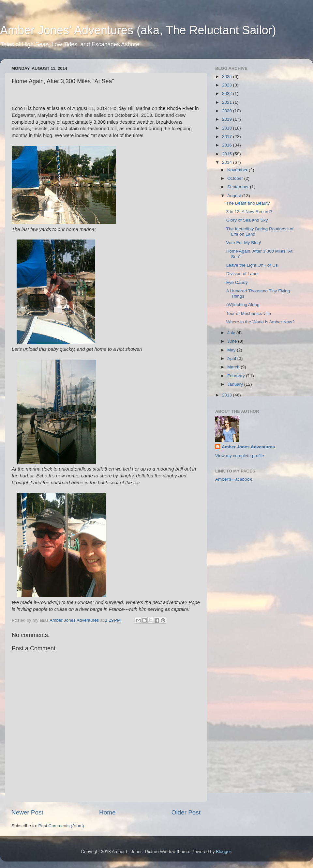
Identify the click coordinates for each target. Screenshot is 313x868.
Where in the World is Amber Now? (261, 322)
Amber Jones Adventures (248, 447)
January (236, 384)
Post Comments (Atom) (61, 826)
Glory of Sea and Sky (247, 220)
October (236, 178)
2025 (228, 77)
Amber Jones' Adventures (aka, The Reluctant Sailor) (138, 30)
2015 (228, 154)
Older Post (186, 812)
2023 (228, 85)
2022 (228, 93)
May (232, 350)
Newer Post (27, 812)
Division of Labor (243, 274)
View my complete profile (240, 456)
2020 (228, 111)
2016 (228, 145)
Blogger (223, 852)
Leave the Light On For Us (252, 265)
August (235, 196)
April (232, 358)
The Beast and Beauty (248, 203)
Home (107, 812)
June (233, 341)
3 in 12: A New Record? (249, 212)
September (239, 187)
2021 (228, 102)
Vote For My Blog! (244, 243)
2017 (228, 137)
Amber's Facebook (233, 479)
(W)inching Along (243, 305)
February (237, 376)
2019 (228, 119)
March (234, 367)
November (238, 170)
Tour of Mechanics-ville (249, 313)
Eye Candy (237, 282)
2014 (228, 162)
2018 (228, 128)
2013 (228, 395)
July (232, 333)
